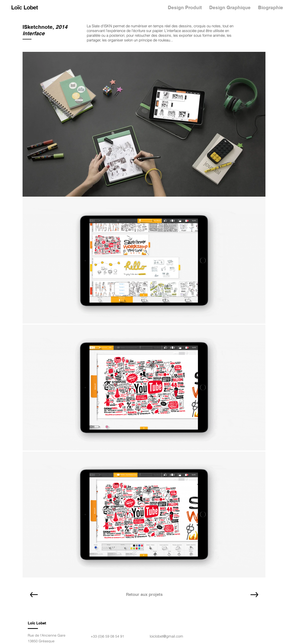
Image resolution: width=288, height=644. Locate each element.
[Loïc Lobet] (25, 7)
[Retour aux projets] (144, 595)
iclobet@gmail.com (168, 636)
